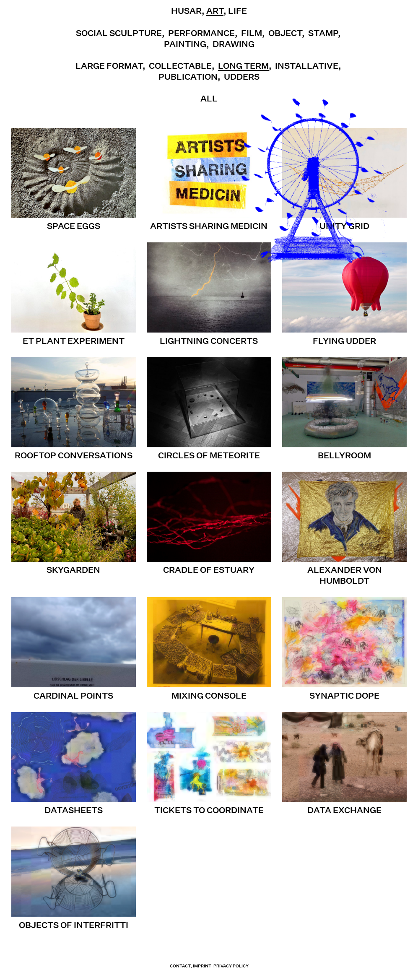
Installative (307, 66)
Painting (185, 44)
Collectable (180, 66)
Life (238, 11)
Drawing (234, 44)
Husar (186, 11)
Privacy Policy (231, 966)
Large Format (109, 66)
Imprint (202, 966)
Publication (188, 77)
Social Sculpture (119, 33)
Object (285, 33)
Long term (243, 66)
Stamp (323, 33)
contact (180, 966)
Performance (201, 33)
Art (215, 11)
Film (252, 33)
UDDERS (242, 77)
